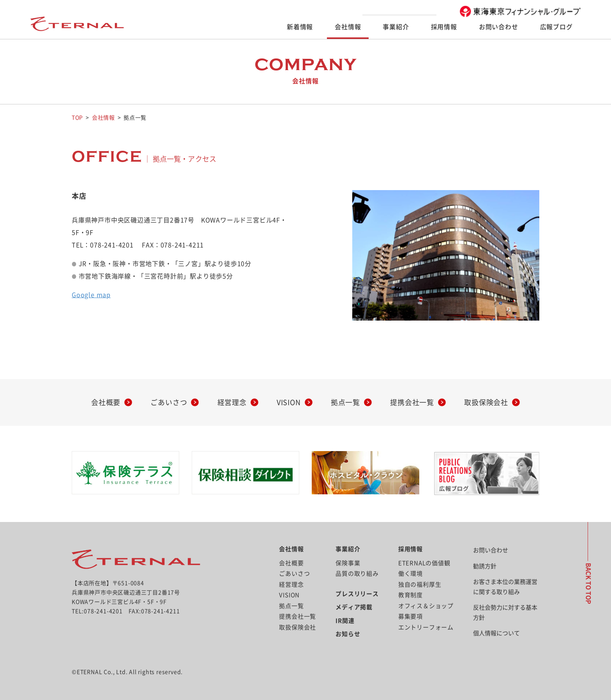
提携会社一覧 (412, 402)
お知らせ (348, 634)
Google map (91, 295)
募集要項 (411, 616)
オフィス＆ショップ (426, 606)
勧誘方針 (485, 566)
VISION (289, 402)
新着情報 (300, 27)
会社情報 (348, 27)
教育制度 (411, 595)
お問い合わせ (499, 27)
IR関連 (345, 621)
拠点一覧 (345, 402)
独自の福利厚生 (420, 585)
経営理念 (232, 402)
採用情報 (444, 27)
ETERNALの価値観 (424, 563)
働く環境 (411, 574)
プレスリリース (357, 594)
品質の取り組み (357, 574)
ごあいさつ (169, 402)
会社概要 (106, 402)
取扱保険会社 (486, 402)
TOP (77, 118)
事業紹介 (396, 27)
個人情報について (496, 633)
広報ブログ (556, 27)
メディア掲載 (354, 607)
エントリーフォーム (426, 627)
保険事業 (348, 563)
